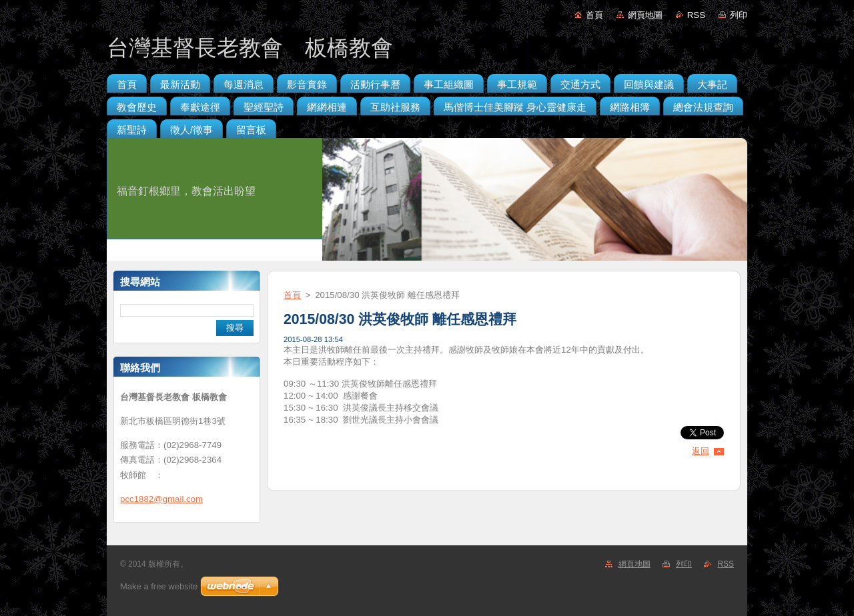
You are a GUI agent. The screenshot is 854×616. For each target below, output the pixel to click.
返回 (701, 451)
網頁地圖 (645, 15)
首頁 (594, 15)
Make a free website (159, 586)
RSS (696, 15)
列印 (739, 15)
